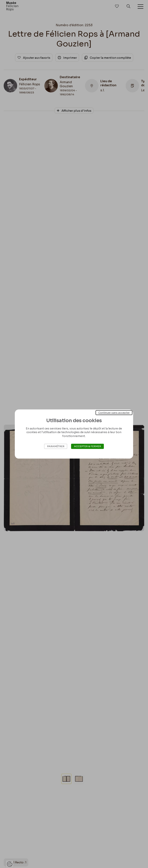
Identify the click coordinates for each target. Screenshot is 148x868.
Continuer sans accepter (114, 413)
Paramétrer (56, 446)
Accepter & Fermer (87, 446)
